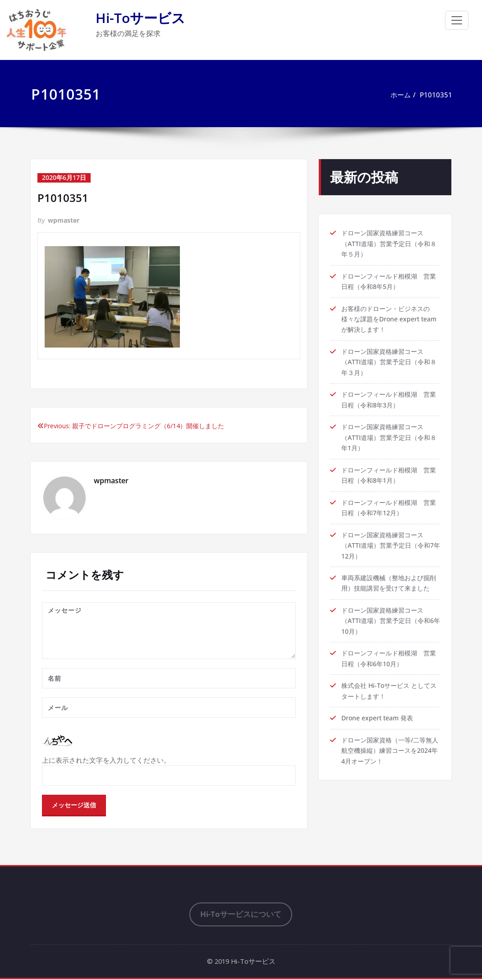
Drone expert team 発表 (380, 737)
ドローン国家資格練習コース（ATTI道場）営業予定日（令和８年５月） (389, 244)
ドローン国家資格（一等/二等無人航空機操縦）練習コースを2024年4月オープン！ (390, 769)
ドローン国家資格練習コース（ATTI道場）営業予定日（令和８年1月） (389, 441)
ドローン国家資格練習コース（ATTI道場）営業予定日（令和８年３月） (389, 364)
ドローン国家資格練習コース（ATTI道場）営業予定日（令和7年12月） (391, 550)
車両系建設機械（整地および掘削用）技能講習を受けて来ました (389, 594)
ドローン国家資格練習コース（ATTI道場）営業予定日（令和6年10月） (391, 638)
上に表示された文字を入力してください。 (106, 760)
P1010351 (436, 95)
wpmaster (64, 220)
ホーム (401, 95)
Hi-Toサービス (140, 18)
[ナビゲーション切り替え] (457, 20)
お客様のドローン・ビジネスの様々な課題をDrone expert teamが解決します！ (389, 321)
